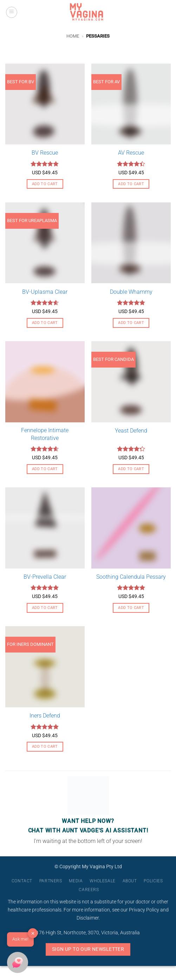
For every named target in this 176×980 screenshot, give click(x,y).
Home (73, 36)
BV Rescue (45, 153)
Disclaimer (88, 918)
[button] (12, 12)
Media (76, 881)
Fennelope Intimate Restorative (45, 434)
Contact (22, 881)
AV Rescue (131, 153)
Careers (89, 890)
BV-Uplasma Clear (45, 292)
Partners (51, 881)
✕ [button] (33, 933)
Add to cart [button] (45, 184)
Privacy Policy (144, 910)
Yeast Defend (131, 431)
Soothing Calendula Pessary (131, 577)
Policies (153, 881)
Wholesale (103, 881)
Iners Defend (45, 716)
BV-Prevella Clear (45, 577)
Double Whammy (131, 292)
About (130, 881)
